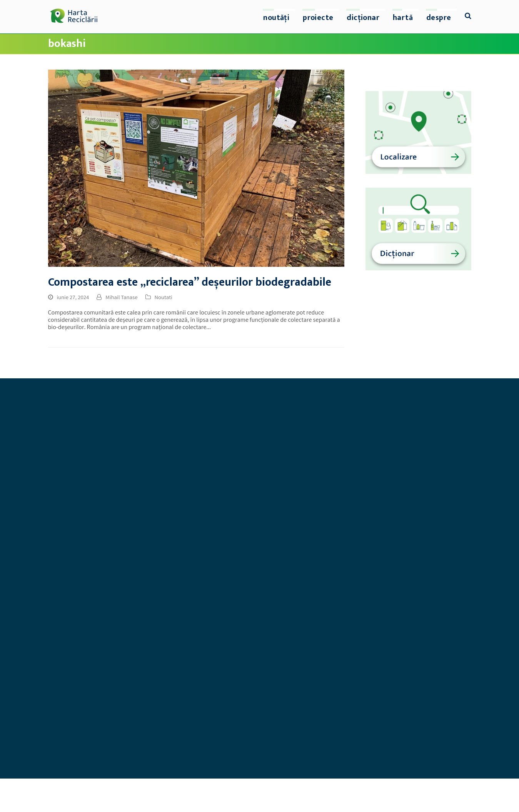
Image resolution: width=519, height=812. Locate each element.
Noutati (164, 298)
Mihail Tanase (121, 298)
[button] (468, 17)
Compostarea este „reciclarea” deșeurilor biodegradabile (190, 282)
